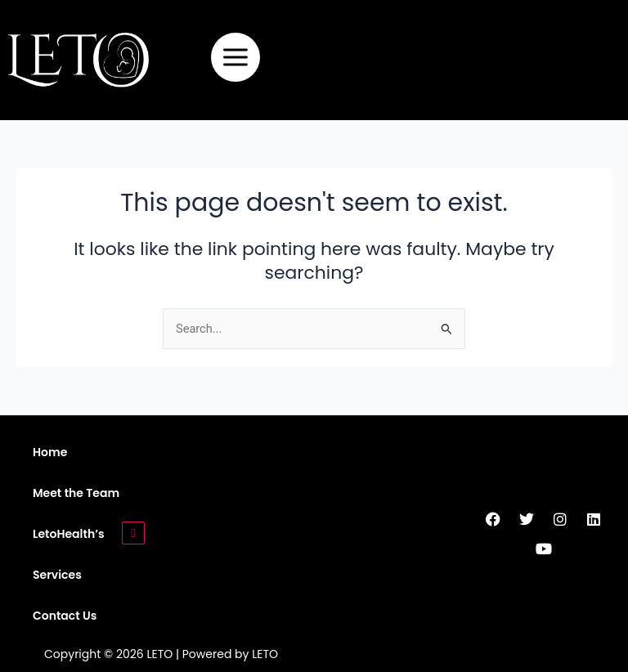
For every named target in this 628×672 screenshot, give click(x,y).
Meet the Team (76, 493)
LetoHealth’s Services (69, 554)
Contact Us (65, 616)
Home (50, 452)
